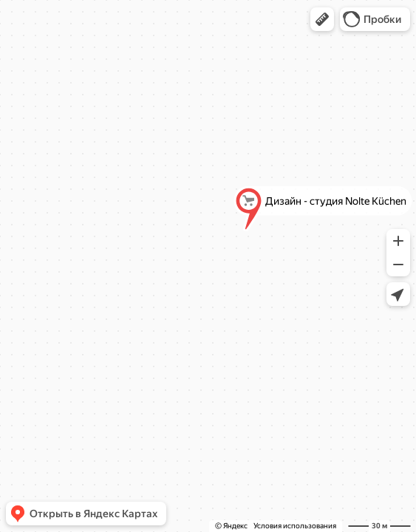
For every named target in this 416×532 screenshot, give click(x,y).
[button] (322, 19)
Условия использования (295, 526)
